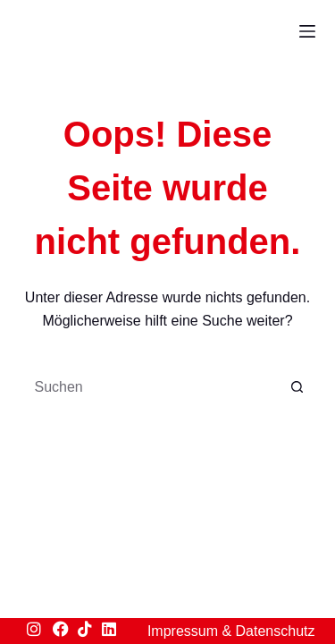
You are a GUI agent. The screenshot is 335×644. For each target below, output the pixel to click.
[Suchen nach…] (150, 387)
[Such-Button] (297, 387)
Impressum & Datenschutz (231, 631)
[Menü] (307, 31)
